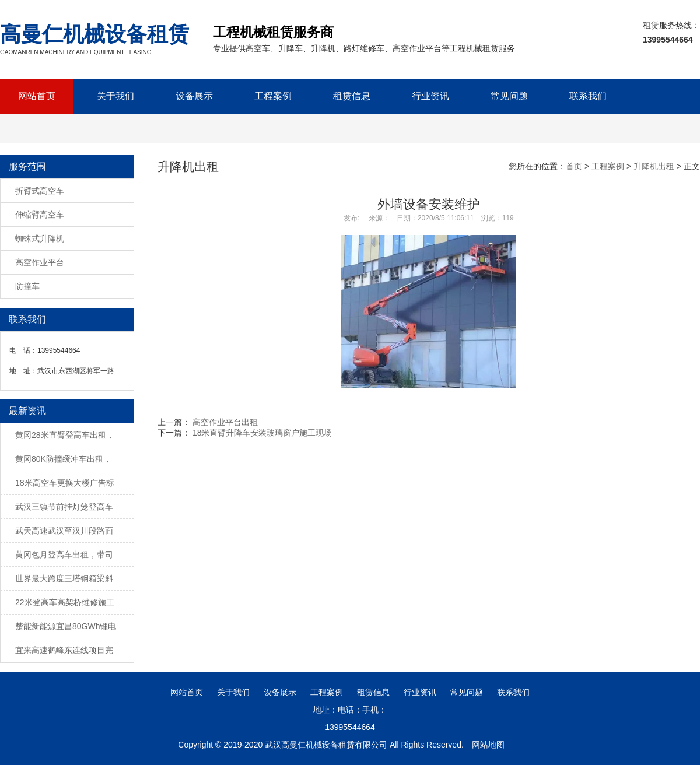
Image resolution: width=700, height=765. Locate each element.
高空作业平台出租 (225, 422)
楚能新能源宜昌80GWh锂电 (66, 626)
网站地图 (488, 745)
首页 (574, 166)
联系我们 (588, 96)
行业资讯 (430, 96)
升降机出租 (654, 166)
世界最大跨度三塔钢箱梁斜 (64, 578)
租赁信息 (352, 96)
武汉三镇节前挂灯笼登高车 (64, 507)
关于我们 (116, 96)
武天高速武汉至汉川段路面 (64, 531)
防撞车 (27, 286)
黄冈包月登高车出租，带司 (64, 555)
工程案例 (273, 96)
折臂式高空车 (40, 191)
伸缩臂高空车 (40, 215)
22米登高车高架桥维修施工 (65, 602)
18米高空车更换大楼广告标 (65, 483)
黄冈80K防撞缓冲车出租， (63, 459)
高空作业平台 (40, 262)
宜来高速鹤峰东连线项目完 (64, 650)
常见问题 (509, 96)
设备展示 (194, 96)
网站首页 (37, 96)
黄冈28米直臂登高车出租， (65, 435)
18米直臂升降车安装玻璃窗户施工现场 (262, 433)
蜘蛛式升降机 (40, 238)
